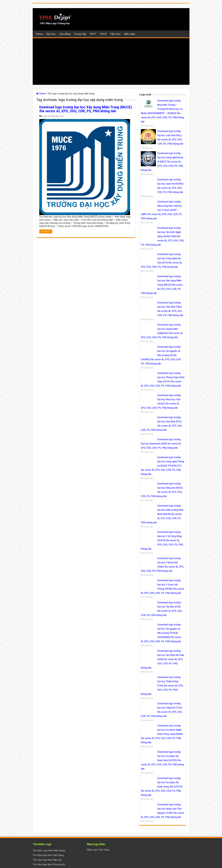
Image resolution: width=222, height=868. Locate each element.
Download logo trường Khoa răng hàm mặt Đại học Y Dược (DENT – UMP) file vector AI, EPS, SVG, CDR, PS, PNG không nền (162, 210)
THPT (93, 34)
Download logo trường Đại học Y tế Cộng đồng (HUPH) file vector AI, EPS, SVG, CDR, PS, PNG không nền (162, 540)
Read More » (46, 231)
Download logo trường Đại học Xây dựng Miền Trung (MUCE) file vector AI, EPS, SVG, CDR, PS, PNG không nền (86, 109)
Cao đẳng (65, 34)
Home (39, 34)
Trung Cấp (80, 34)
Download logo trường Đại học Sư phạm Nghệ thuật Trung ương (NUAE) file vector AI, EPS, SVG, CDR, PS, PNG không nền (162, 734)
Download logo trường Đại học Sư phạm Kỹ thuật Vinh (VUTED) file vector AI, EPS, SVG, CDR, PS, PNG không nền (162, 760)
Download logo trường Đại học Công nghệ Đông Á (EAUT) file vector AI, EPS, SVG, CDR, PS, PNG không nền (162, 162)
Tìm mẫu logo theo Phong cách (49, 864)
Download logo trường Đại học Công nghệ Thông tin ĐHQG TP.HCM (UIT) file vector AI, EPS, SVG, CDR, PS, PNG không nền (162, 466)
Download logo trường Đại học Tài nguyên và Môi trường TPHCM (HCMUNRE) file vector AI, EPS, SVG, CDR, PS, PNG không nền (161, 633)
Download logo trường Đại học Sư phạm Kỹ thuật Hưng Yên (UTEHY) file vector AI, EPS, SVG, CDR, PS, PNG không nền (162, 787)
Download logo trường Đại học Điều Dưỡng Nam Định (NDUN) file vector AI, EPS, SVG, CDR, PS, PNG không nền (162, 514)
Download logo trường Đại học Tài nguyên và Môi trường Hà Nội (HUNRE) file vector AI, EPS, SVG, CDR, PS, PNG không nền (161, 355)
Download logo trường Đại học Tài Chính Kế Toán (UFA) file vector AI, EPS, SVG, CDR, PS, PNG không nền (162, 659)
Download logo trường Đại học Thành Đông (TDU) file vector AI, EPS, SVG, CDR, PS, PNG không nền (162, 686)
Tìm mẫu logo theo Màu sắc (47, 860)
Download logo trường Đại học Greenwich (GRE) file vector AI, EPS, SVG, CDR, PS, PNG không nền (161, 444)
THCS (103, 34)
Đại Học (51, 34)
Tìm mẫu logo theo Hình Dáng (48, 855)
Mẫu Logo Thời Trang (98, 850)
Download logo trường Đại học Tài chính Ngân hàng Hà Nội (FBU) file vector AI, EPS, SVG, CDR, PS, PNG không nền (162, 236)
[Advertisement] (111, 62)
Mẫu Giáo (130, 34)
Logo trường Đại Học (53, 116)
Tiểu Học (115, 34)
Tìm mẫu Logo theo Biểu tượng (49, 850)
